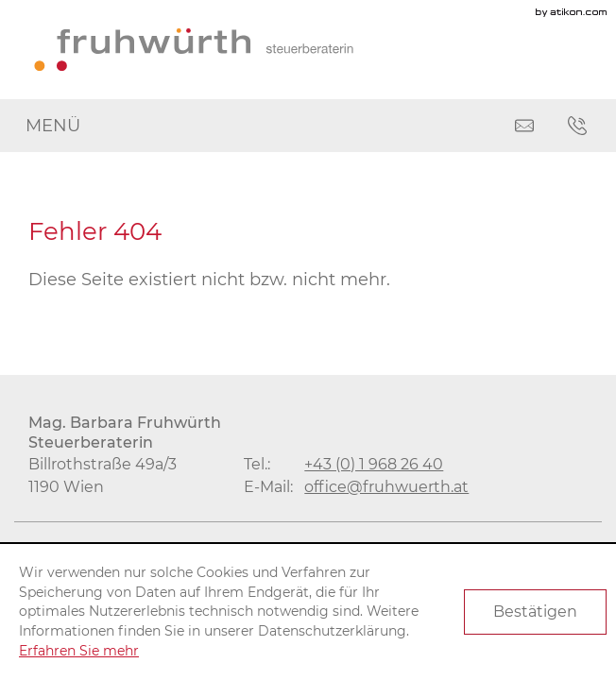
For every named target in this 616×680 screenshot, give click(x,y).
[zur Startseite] (194, 50)
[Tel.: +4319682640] (374, 464)
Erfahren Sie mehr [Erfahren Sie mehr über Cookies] (79, 651)
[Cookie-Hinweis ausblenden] (535, 612)
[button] (577, 126)
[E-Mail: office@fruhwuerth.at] (524, 126)
